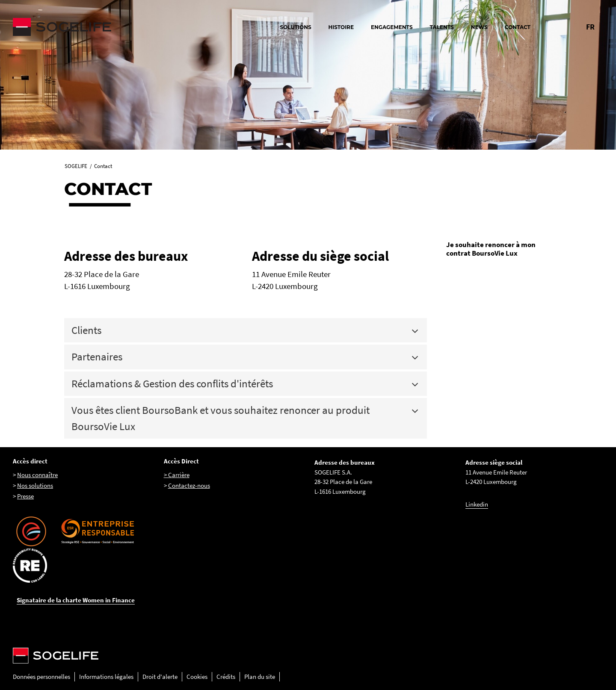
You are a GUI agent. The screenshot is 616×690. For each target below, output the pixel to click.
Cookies (197, 677)
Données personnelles (41, 677)
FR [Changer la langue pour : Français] (590, 27)
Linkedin (477, 504)
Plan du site (260, 677)
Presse (25, 496)
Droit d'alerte (160, 677)
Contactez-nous (189, 485)
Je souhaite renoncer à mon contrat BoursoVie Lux (491, 249)
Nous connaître (37, 475)
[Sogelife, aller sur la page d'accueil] (107, 27)
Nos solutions (35, 485)
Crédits (226, 677)
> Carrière (177, 475)
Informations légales (106, 677)
